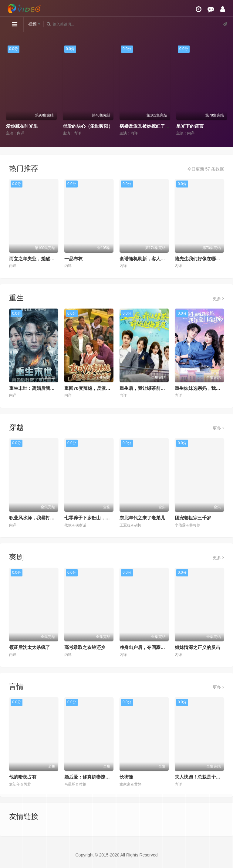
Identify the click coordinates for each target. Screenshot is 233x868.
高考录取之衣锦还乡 (85, 647)
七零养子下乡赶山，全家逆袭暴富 (98, 518)
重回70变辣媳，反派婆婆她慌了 (96, 388)
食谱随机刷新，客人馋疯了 (147, 259)
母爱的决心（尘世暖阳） (88, 126)
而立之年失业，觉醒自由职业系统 (43, 259)
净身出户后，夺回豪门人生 (147, 647)
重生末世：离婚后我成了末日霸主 (43, 388)
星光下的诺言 (190, 126)
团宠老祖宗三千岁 (193, 518)
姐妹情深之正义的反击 (198, 647)
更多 (218, 299)
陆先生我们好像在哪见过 (200, 259)
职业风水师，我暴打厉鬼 (34, 518)
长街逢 (126, 777)
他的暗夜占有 (23, 777)
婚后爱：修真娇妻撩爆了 (89, 777)
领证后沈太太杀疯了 (30, 647)
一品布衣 (73, 259)
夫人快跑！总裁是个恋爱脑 (202, 777)
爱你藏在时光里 (22, 126)
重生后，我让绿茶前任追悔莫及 (151, 388)
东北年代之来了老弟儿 (142, 518)
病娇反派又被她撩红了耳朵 (147, 126)
